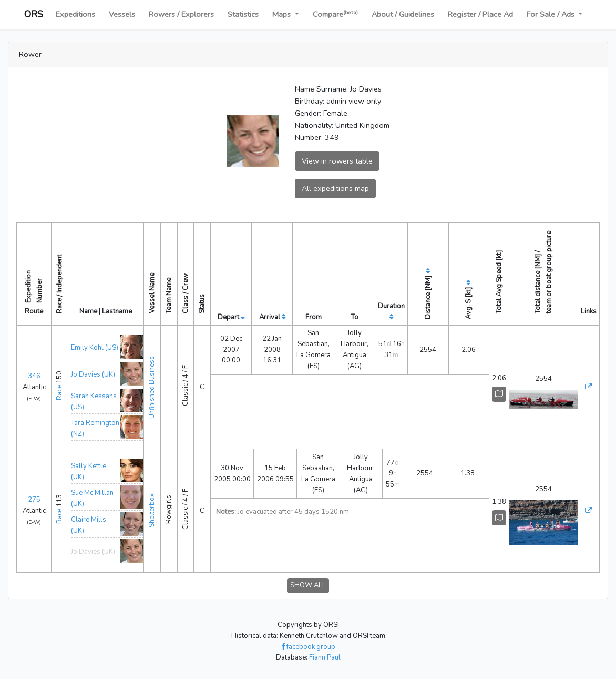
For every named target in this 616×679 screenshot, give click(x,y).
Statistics (243, 14)
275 (34, 500)
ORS (34, 14)
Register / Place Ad (480, 14)
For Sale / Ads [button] (552, 14)
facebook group (308, 647)
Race (59, 393)
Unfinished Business (152, 387)
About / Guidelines (403, 14)
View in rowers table (337, 161)
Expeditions (75, 14)
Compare (335, 14)
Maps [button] (283, 14)
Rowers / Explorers (181, 14)
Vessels (122, 14)
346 (34, 376)
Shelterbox (152, 510)
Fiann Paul (325, 657)
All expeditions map (335, 188)
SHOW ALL (308, 585)
